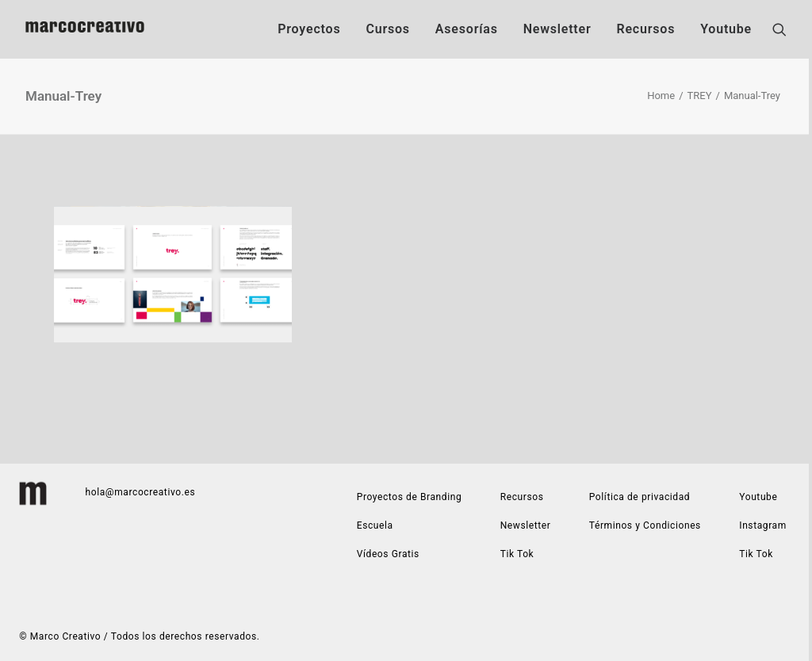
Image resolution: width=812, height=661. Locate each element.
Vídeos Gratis (388, 554)
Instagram (763, 525)
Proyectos (309, 29)
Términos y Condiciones (645, 525)
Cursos (387, 29)
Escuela (375, 525)
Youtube (726, 29)
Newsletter (557, 29)
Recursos (645, 29)
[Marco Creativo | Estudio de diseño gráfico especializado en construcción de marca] (85, 29)
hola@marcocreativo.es (141, 492)
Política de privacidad (640, 497)
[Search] (779, 29)
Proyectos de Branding (410, 497)
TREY (700, 96)
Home (661, 96)
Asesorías (467, 29)
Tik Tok (756, 554)
